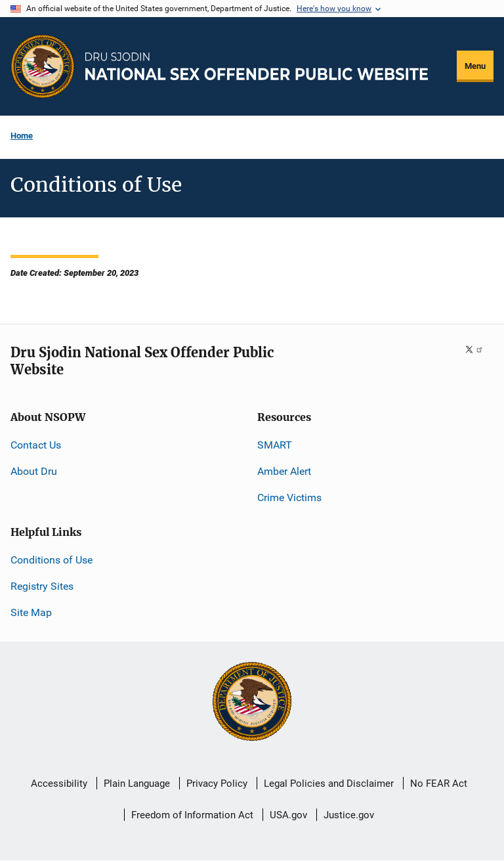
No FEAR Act (439, 784)
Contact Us (36, 445)
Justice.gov (349, 815)
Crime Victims (289, 497)
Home (22, 136)
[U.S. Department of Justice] (252, 703)
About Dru (34, 471)
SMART (275, 445)
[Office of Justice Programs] (43, 66)
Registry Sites (42, 586)
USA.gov (288, 815)
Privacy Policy (217, 784)
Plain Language (137, 784)
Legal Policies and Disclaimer (329, 784)
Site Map (31, 612)
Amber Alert (284, 471)
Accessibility (59, 784)
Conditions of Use (52, 560)
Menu (475, 66)
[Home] (257, 66)
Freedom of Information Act (192, 815)
